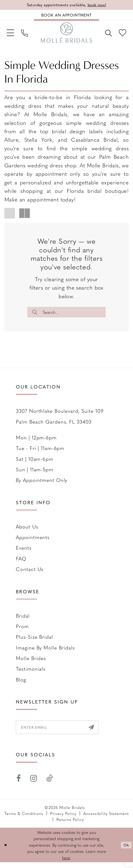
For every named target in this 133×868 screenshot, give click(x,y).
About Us (27, 531)
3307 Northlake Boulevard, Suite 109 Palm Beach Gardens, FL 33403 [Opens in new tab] (60, 420)
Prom (22, 630)
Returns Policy (70, 825)
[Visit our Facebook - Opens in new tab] (19, 784)
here (66, 863)
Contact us (30, 573)
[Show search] (106, 35)
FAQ (21, 563)
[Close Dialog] (6, 851)
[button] (11, 35)
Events (24, 552)
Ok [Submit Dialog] (126, 850)
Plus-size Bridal (34, 641)
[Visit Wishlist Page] (122, 35)
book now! (100, 5)
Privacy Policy (63, 819)
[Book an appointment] (67, 16)
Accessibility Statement (106, 819)
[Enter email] (61, 732)
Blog (21, 684)
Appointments (33, 541)
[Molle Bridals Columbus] (66, 35)
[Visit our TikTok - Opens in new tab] (50, 784)
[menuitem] (11, 35)
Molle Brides (31, 662)
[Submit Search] (36, 315)
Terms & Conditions (24, 819)
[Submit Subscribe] (99, 732)
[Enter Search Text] (67, 315)
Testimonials (31, 673)
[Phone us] (27, 35)
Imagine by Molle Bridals (45, 652)
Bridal (23, 620)
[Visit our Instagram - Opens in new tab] (34, 784)
